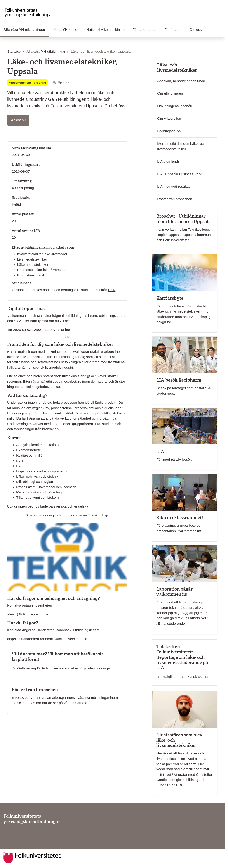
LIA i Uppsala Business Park (179, 174)
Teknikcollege (98, 515)
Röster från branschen (175, 199)
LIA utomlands (168, 161)
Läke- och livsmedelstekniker (177, 68)
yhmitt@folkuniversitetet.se (28, 614)
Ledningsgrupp (169, 131)
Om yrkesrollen (169, 118)
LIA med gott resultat (173, 186)
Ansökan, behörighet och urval (181, 81)
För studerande (145, 30)
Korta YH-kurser (66, 30)
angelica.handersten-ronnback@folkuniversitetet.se (47, 639)
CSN (112, 290)
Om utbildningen (170, 93)
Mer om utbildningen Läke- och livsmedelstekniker (181, 146)
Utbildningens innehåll (174, 106)
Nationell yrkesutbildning (106, 30)
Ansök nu (20, 120)
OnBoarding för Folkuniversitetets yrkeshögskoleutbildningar (64, 668)
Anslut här (62, 330)
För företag (173, 30)
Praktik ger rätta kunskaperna (185, 677)
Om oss (196, 30)
